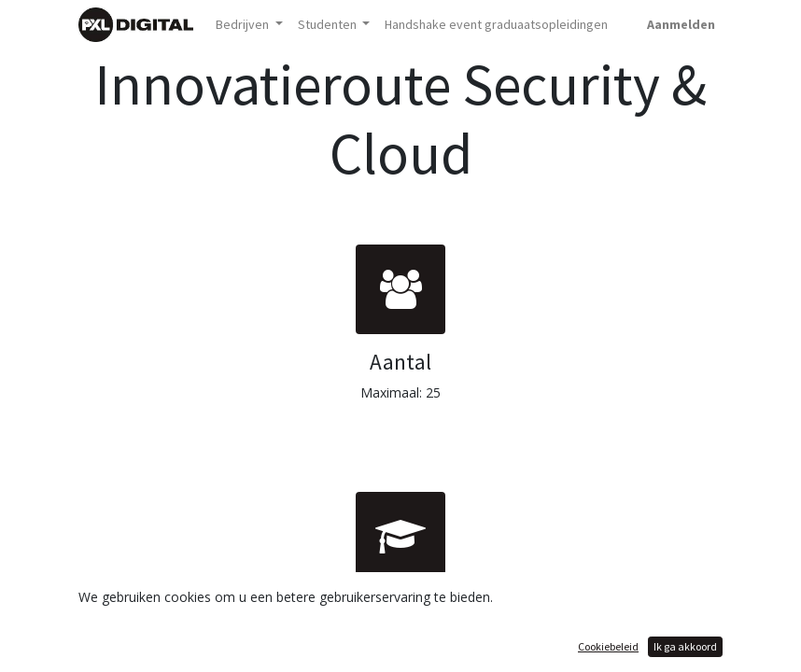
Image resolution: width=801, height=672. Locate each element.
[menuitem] (496, 25)
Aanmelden (681, 24)
